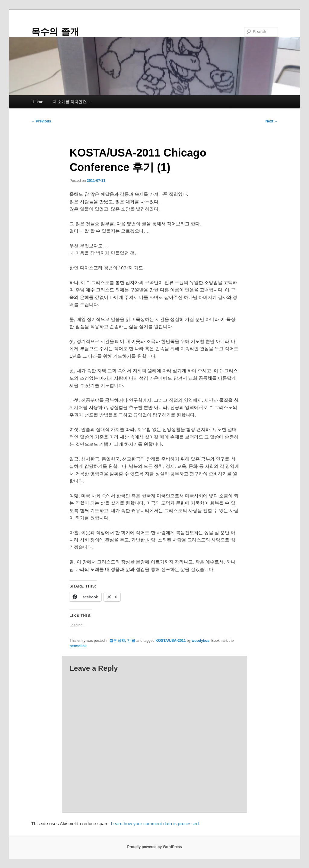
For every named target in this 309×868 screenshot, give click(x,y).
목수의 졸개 (55, 32)
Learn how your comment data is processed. (156, 824)
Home (38, 102)
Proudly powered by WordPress (154, 847)
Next (271, 121)
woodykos (201, 641)
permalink (78, 646)
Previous (41, 121)
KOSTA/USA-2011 (170, 641)
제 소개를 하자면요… (72, 102)
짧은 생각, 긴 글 (122, 641)
